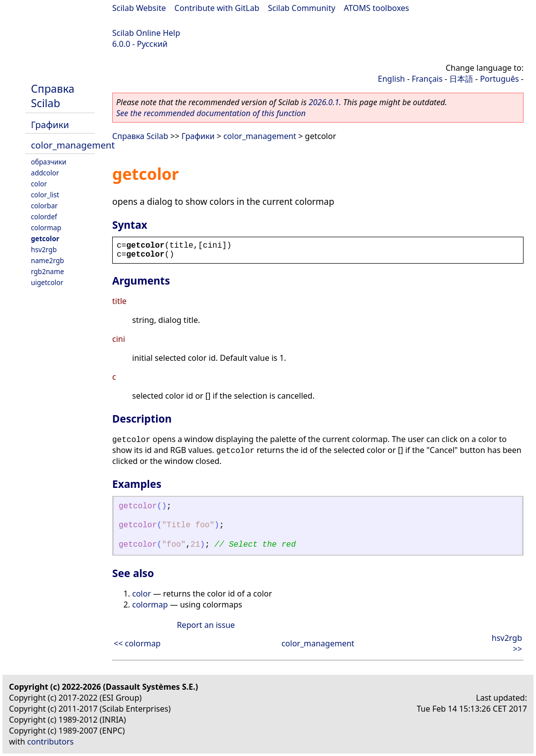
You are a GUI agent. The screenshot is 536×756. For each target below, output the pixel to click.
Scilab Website (139, 8)
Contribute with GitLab (217, 8)
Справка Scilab (53, 96)
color (39, 184)
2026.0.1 (324, 102)
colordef (44, 217)
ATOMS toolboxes (377, 8)
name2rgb (47, 260)
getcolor (45, 238)
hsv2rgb (44, 249)
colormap (46, 227)
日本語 (461, 79)
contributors (51, 742)
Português (500, 79)
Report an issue (206, 625)
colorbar (44, 206)
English (391, 79)
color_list (45, 195)
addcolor (45, 173)
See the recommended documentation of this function (211, 113)
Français (427, 79)
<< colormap (137, 643)
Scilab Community (301, 8)
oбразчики (49, 162)
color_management (73, 145)
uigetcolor (47, 282)
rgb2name (47, 271)
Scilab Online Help (146, 33)
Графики (50, 124)
